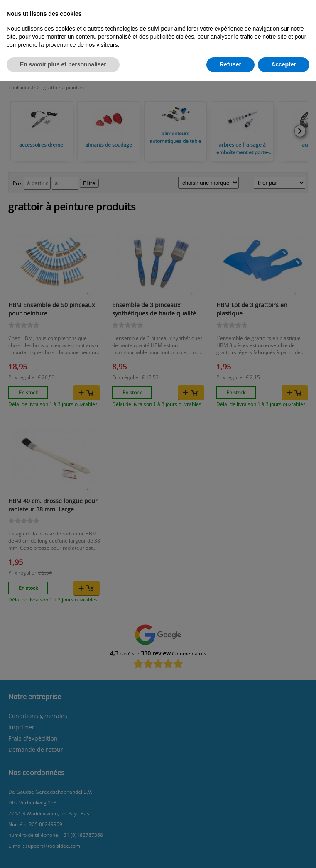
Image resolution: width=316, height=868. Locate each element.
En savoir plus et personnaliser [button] (63, 64)
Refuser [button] (230, 64)
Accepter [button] (284, 64)
